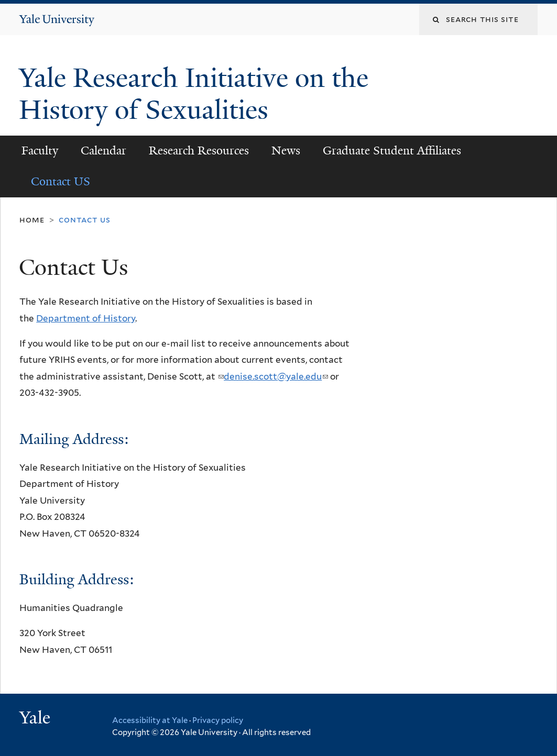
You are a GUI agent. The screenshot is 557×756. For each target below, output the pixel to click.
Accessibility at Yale (150, 720)
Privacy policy (218, 720)
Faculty (40, 151)
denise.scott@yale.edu (276, 376)
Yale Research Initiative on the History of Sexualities (194, 94)
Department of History (86, 318)
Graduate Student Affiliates (392, 151)
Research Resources (199, 151)
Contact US (61, 181)
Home (32, 220)
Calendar (103, 151)
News (286, 151)
